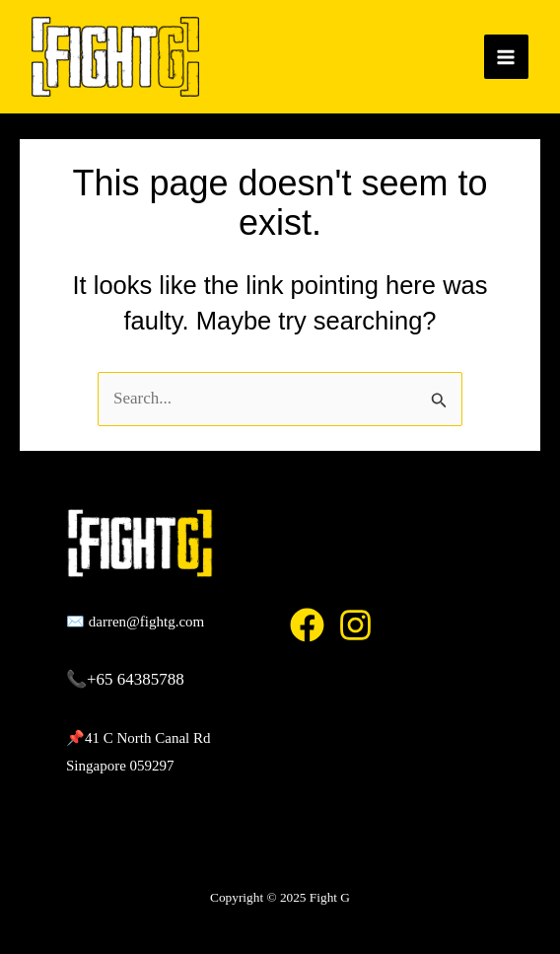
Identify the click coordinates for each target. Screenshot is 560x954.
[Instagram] (355, 625)
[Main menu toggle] (507, 57)
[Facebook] (307, 625)
